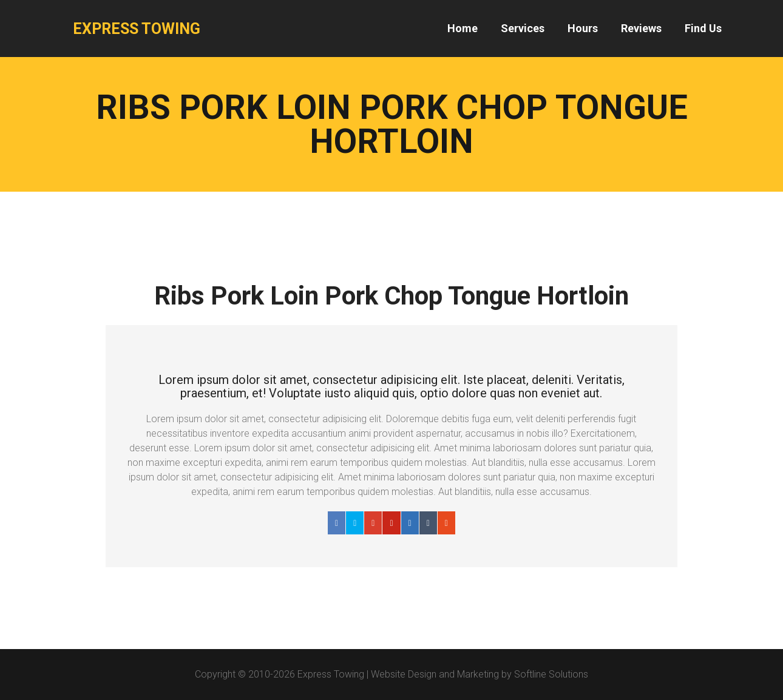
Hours (583, 28)
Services (523, 28)
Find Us (703, 28)
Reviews (641, 28)
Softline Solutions (551, 674)
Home (463, 28)
